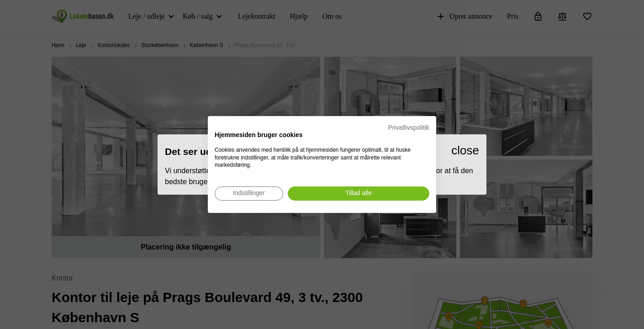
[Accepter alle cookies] (359, 194)
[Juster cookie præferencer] (249, 194)
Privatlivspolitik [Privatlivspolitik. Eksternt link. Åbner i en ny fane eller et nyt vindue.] (409, 128)
